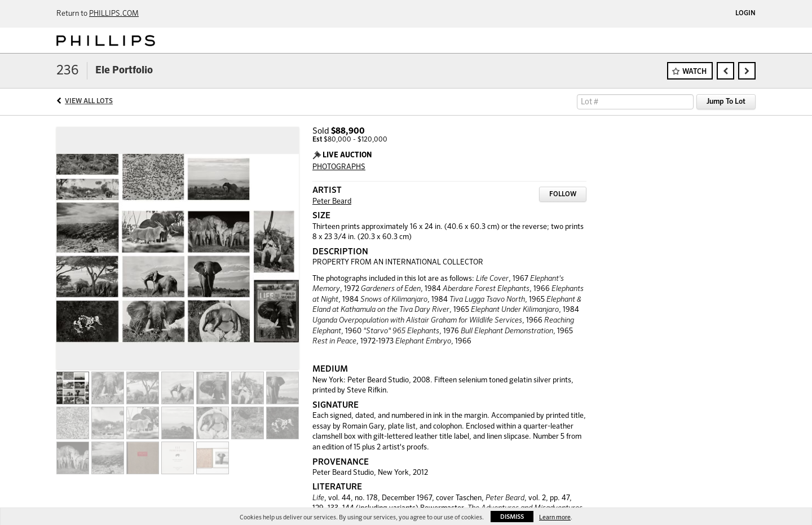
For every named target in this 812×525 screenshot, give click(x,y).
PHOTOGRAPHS (339, 167)
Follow (563, 195)
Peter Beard (332, 202)
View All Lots (89, 102)
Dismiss (512, 517)
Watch (694, 72)
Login (745, 14)
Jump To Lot (726, 102)
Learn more (555, 517)
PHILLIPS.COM (114, 14)
